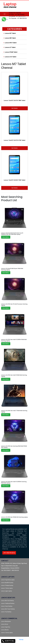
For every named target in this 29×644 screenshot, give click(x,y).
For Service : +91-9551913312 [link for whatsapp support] (17, 16)
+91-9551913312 (9, 553)
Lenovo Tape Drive (6, 627)
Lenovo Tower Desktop (7, 606)
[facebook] (21, 642)
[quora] (27, 642)
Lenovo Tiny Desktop (6, 612)
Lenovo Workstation (6, 621)
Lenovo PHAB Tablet (10, 52)
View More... (6, 237)
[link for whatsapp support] (4, 19)
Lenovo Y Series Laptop (7, 588)
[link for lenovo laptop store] (10, 6)
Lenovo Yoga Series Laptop (8, 580)
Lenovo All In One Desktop (7, 601)
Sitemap (21, 640)
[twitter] (19, 642)
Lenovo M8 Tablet (9, 38)
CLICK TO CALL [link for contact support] (8, 641)
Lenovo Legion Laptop (6, 591)
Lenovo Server (5, 624)
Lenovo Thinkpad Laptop (7, 585)
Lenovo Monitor (5, 630)
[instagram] (24, 642)
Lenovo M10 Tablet (10, 43)
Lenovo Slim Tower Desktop (8, 609)
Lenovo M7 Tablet (9, 33)
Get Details (15, 108)
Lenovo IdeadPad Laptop (7, 583)
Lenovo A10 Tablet (10, 57)
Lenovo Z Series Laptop (7, 633)
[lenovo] (5, 14)
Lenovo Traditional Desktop (8, 603)
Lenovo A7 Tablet (9, 47)
